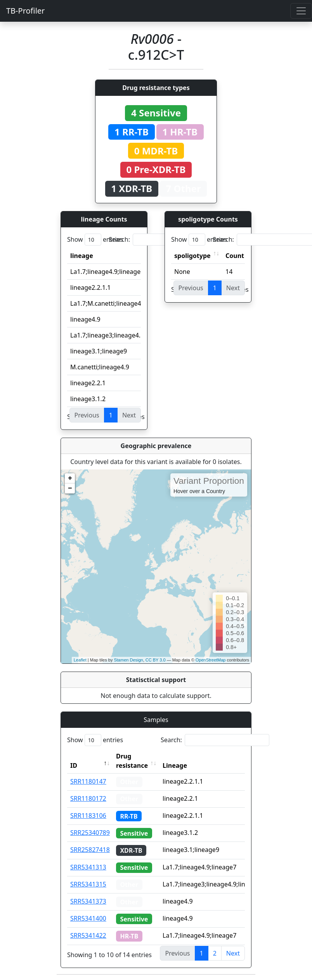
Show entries (95, 240)
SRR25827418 (90, 850)
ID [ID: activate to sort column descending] (74, 765)
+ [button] (70, 478)
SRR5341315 (88, 884)
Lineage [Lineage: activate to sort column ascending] (175, 765)
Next (233, 953)
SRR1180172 (88, 798)
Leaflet (80, 660)
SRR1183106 (88, 816)
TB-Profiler (25, 11)
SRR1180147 (88, 781)
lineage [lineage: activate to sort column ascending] (82, 256)
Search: (163, 240)
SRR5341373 (88, 901)
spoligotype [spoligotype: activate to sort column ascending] (192, 256)
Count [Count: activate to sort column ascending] (235, 256)
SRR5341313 (88, 867)
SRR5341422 (88, 935)
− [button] (70, 488)
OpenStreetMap (211, 660)
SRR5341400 (88, 918)
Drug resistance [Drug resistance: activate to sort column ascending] (132, 761)
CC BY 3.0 (156, 660)
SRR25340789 (90, 833)
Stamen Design (128, 660)
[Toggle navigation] (301, 11)
